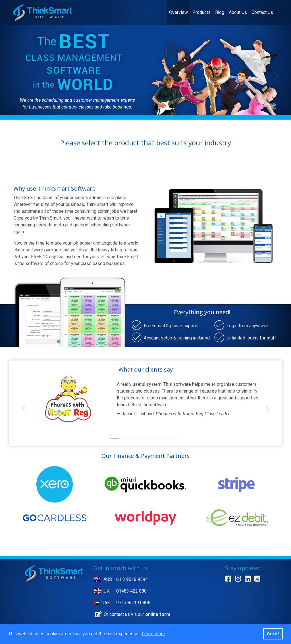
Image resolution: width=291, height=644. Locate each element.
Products (201, 12)
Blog (220, 12)
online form (158, 614)
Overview (180, 12)
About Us (238, 12)
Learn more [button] (153, 634)
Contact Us (262, 12)
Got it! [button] (273, 634)
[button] (23, 407)
